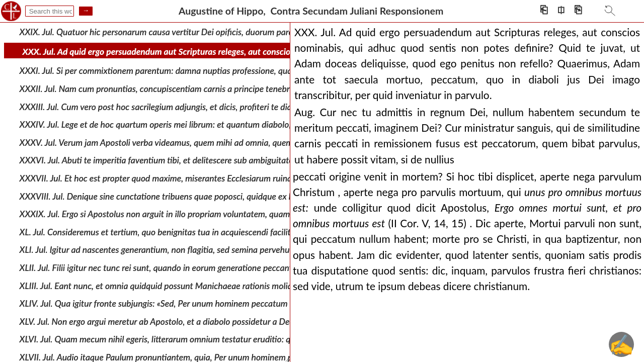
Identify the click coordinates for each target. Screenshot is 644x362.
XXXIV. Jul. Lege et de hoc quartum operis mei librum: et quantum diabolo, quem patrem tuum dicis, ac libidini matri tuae (241, 124)
